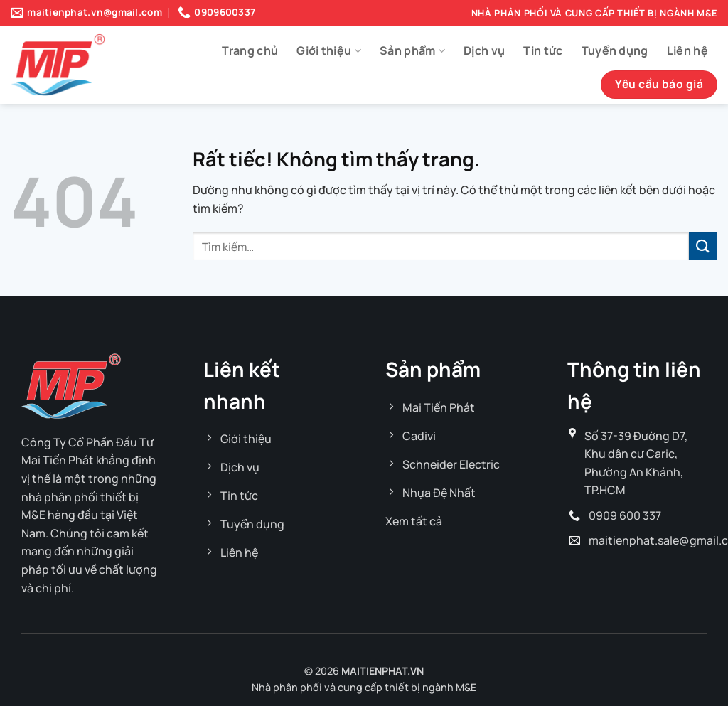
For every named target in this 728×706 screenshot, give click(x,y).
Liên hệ (687, 50)
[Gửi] (703, 246)
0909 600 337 (625, 515)
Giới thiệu (329, 50)
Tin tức (543, 50)
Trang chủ (250, 50)
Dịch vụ (484, 50)
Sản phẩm (412, 50)
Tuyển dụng (615, 50)
